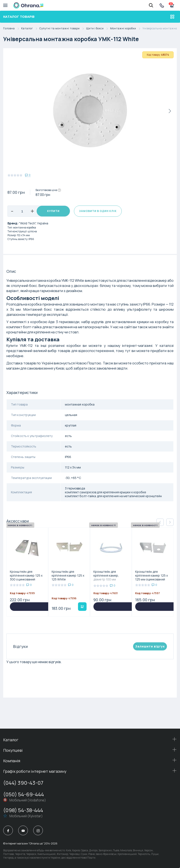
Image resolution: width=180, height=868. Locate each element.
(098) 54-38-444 (23, 810)
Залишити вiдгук (150, 646)
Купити (53, 211)
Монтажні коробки (126, 29)
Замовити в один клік (98, 211)
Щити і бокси (98, 29)
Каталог (30, 29)
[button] (170, 522)
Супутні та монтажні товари (63, 29)
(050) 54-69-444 (24, 794)
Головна (12, 29)
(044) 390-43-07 (23, 783)
